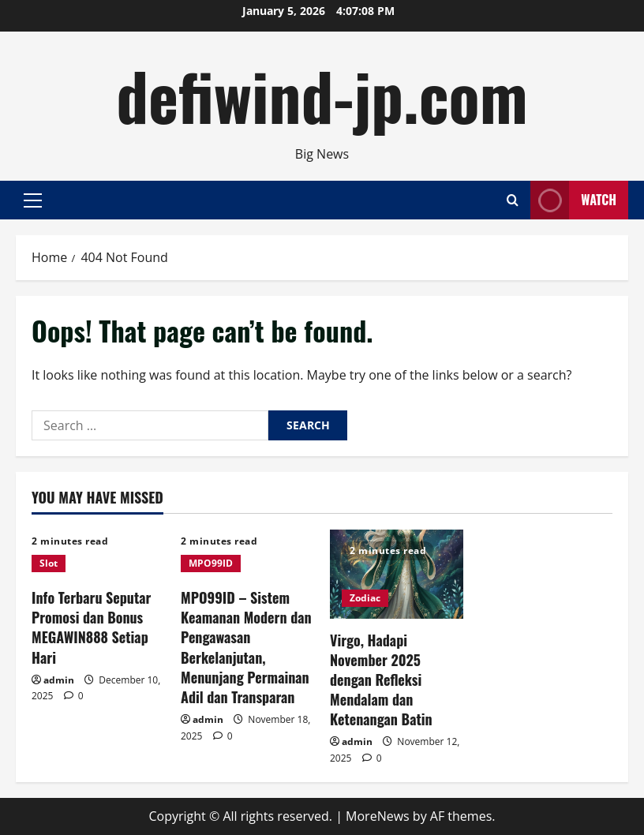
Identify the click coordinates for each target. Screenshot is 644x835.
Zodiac (365, 598)
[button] (33, 200)
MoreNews (378, 816)
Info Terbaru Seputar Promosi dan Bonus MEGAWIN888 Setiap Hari (91, 627)
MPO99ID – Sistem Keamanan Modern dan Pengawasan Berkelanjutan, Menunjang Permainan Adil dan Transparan (246, 647)
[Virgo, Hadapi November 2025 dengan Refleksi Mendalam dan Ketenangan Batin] (397, 574)
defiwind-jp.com (322, 95)
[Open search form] (513, 200)
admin (59, 680)
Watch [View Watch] (573, 200)
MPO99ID (211, 563)
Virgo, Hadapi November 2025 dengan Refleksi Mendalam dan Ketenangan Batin (381, 680)
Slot (49, 563)
